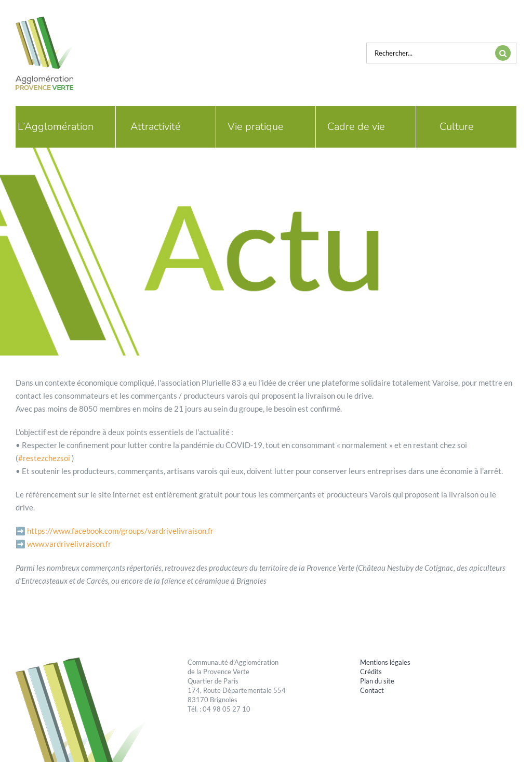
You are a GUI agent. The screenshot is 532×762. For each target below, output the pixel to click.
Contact (372, 690)
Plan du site (377, 681)
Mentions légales (385, 662)
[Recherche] (503, 53)
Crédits (371, 672)
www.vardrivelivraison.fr (69, 544)
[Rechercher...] (428, 53)
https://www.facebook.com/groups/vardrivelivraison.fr (120, 531)
